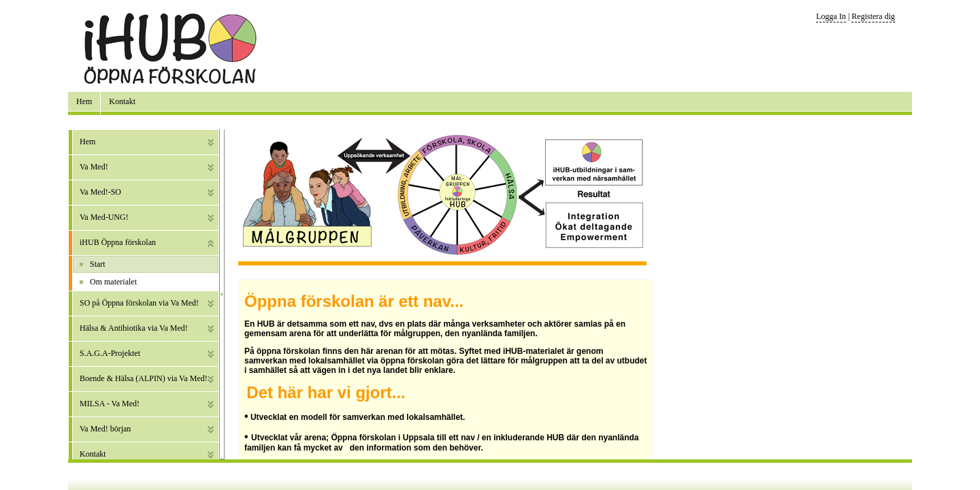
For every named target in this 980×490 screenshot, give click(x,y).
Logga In (831, 16)
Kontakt (122, 101)
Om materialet (113, 282)
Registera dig (873, 16)
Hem (84, 101)
